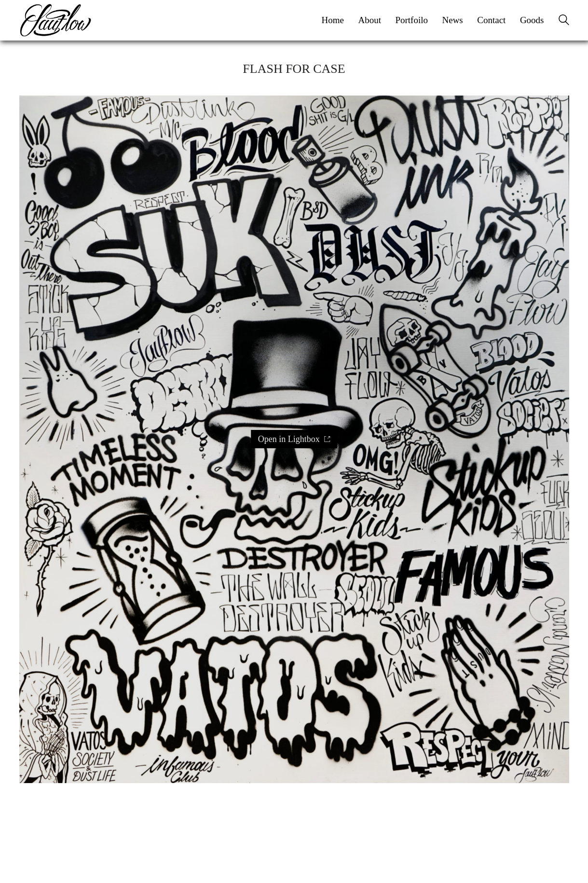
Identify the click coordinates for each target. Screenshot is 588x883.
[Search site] (564, 21)
